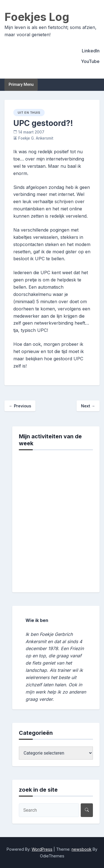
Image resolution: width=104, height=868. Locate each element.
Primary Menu (21, 85)
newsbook (82, 849)
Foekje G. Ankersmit (36, 138)
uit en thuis (29, 113)
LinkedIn (91, 51)
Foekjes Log (37, 17)
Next (88, 406)
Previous (20, 406)
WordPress (42, 849)
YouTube (90, 61)
